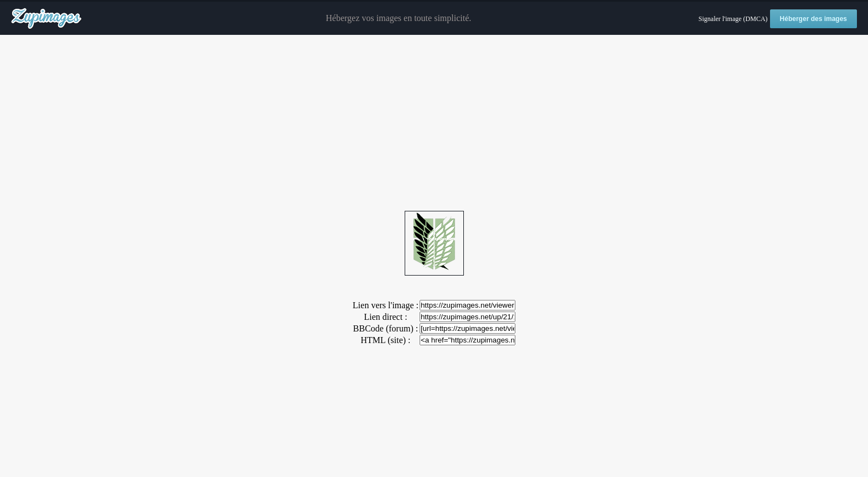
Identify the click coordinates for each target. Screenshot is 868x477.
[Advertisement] (434, 123)
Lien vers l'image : (386, 305)
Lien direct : (385, 317)
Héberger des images (813, 19)
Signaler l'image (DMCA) (733, 19)
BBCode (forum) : (386, 328)
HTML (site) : (385, 340)
